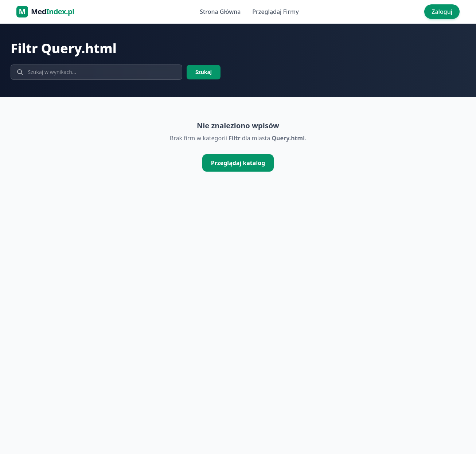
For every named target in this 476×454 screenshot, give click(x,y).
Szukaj (204, 72)
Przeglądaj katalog (238, 163)
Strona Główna (220, 12)
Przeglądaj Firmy (275, 12)
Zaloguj (442, 12)
